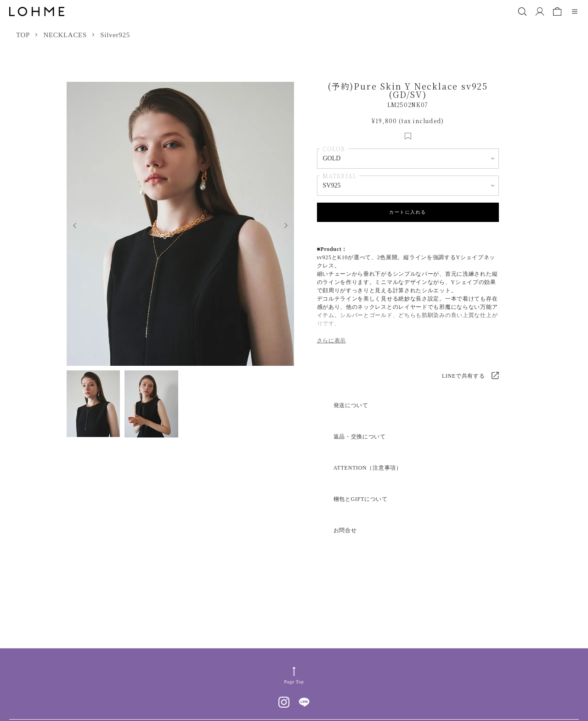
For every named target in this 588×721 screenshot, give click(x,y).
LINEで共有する (464, 376)
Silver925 (115, 35)
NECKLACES (65, 35)
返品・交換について (360, 437)
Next (288, 224)
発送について (351, 405)
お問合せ (345, 530)
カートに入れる (408, 212)
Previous (72, 224)
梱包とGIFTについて (361, 499)
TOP (23, 35)
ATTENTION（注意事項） (368, 468)
